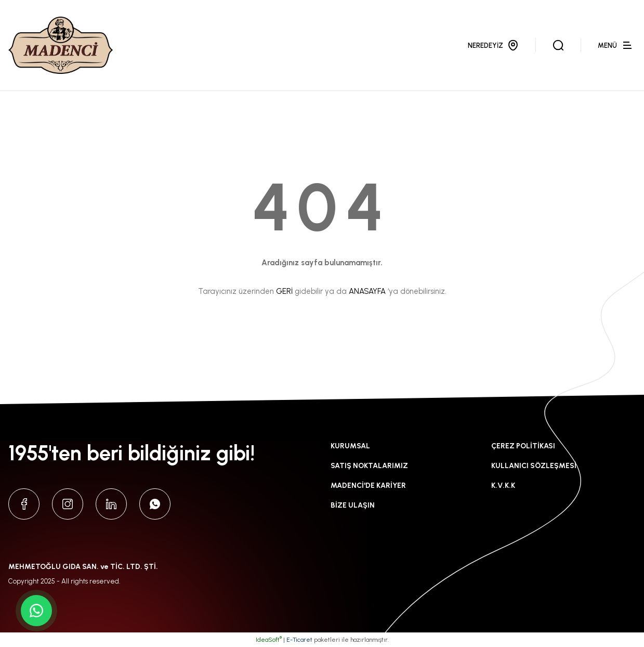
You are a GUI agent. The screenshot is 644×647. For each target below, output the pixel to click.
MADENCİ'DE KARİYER (368, 486)
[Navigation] (617, 45)
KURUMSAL (350, 446)
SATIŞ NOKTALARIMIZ (369, 466)
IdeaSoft (269, 640)
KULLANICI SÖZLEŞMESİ (534, 466)
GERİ (284, 291)
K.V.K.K (503, 486)
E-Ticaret (299, 640)
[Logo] (61, 45)
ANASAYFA (367, 291)
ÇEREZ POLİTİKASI (523, 446)
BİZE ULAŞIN (353, 505)
